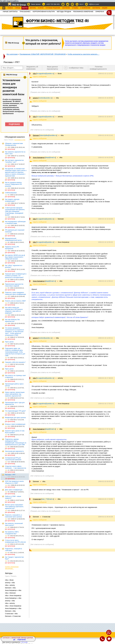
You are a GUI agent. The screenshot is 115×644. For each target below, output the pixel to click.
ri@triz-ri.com (94, 4)
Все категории (12, 54)
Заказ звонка (36, 4)
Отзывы (75, 8)
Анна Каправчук (39, 157)
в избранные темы (76, 68)
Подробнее (22, 640)
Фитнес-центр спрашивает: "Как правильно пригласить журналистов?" (14, 507)
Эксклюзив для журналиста (14, 451)
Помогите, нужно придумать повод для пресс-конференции (15, 293)
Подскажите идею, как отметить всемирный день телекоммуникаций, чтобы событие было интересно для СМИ (15, 352)
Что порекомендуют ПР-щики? (15, 411)
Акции (105, 8)
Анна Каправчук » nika (13, 590)
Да (14, 640)
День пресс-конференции (14, 490)
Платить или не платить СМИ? (15, 301)
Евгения (36, 135)
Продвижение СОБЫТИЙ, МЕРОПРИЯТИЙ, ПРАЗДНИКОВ (43, 54)
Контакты (96, 8)
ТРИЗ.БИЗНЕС (25, 12)
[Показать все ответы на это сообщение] (45, 92)
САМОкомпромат (11, 193)
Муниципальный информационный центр (13, 239)
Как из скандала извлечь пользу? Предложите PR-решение (14, 184)
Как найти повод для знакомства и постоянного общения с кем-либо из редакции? (14, 310)
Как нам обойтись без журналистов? (12, 320)
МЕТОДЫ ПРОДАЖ (64, 12)
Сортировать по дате (20, 140)
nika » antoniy (10, 585)
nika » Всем (9, 580)
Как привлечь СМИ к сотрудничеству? (12, 533)
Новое (10, 8)
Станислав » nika (11, 614)
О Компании (85, 8)
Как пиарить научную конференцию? (12, 200)
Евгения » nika (10, 588)
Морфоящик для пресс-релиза (15, 418)
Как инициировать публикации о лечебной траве (15, 222)
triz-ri (81, 4)
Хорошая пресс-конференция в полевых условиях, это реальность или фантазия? (16, 276)
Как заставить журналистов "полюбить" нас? (14, 161)
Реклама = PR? (10, 475)
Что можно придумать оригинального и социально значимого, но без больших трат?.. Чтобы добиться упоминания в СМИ (14, 332)
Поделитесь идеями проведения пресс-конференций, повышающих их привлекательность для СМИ (16, 442)
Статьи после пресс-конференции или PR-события (15, 541)
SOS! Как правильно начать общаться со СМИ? (14, 482)
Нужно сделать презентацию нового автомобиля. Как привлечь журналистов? (15, 394)
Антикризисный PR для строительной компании (13, 459)
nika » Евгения (10, 593)
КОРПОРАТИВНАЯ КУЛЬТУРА (44, 12)
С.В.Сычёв (24, 642)
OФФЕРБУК (100, 12)
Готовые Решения (53, 8)
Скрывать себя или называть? (15, 362)
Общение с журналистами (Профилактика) (14, 144)
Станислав (37, 499)
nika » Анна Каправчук (13, 596)
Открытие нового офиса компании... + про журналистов (16, 467)
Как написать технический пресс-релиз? (14, 524)
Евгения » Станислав (13, 616)
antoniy (35, 98)
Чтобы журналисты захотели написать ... (83, 54)
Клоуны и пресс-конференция (15, 424)
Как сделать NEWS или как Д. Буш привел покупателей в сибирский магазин (15, 257)
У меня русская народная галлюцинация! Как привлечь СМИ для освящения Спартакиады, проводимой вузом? (15, 211)
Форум (25, 8)
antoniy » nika (10, 583)
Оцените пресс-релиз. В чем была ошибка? (15, 432)
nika (34, 74)
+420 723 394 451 (53, 4)
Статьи (18, 8)
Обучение (66, 8)
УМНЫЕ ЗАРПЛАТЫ (10, 12)
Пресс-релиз (9, 342)
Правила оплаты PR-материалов (12, 248)
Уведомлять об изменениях (32, 68)
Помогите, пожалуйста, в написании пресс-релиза (13, 516)
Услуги (41, 8)
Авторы (33, 8)
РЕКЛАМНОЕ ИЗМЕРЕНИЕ (83, 12)
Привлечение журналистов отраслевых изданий (14, 285)
